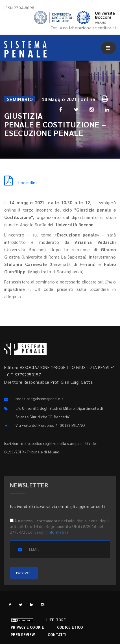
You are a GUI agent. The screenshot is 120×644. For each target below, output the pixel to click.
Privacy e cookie (27, 627)
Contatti (57, 635)
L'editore (56, 620)
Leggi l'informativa (52, 532)
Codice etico (70, 627)
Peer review (23, 635)
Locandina (21, 182)
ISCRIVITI (24, 573)
